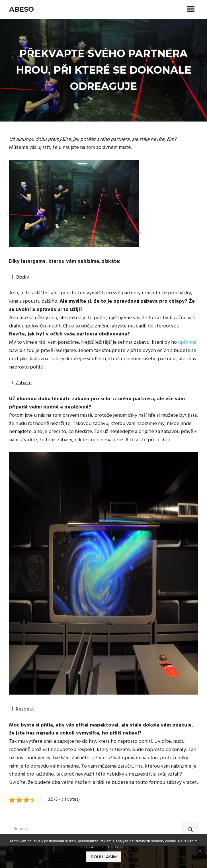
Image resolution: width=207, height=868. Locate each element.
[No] (200, 851)
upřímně (187, 342)
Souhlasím (104, 857)
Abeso (21, 9)
